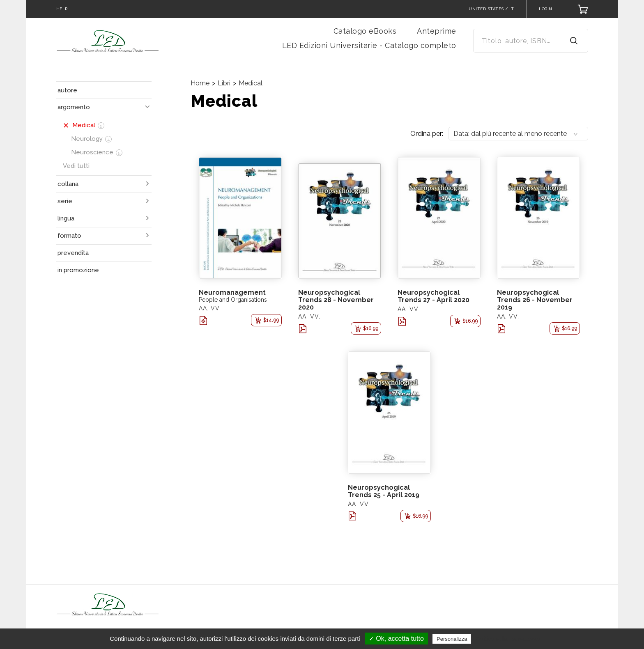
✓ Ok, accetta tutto (396, 639)
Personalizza (452, 639)
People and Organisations (233, 300)
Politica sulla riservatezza (508, 639)
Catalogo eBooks (365, 31)
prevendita (73, 253)
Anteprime (437, 31)
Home (200, 83)
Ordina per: (427, 134)
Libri (224, 83)
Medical (251, 83)
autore (67, 90)
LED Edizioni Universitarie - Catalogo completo (369, 45)
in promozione (78, 270)
